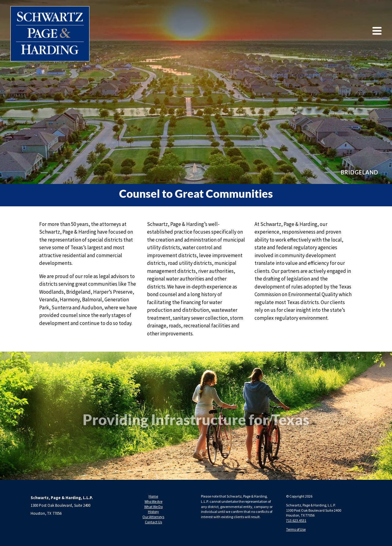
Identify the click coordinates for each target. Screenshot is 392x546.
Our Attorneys (153, 517)
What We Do (153, 507)
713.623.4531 (296, 520)
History (153, 512)
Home (153, 496)
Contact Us (153, 522)
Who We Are (153, 501)
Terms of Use (296, 529)
